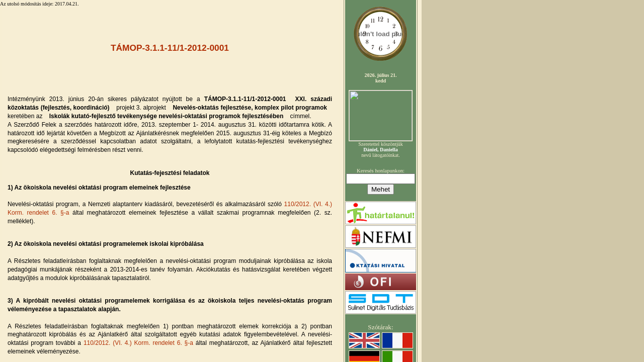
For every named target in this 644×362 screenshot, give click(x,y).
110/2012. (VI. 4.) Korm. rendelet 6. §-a (140, 343)
